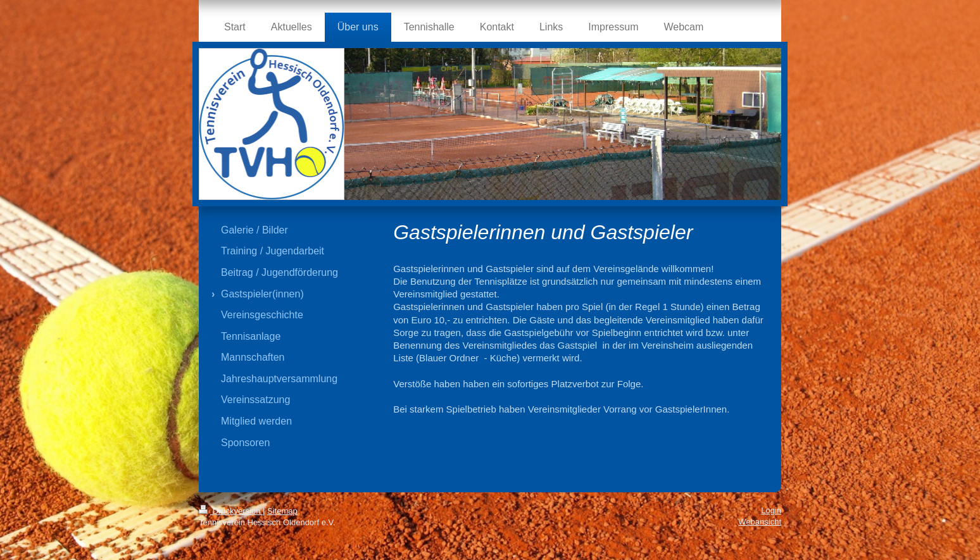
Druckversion (231, 511)
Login (771, 510)
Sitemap (282, 511)
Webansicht (760, 522)
